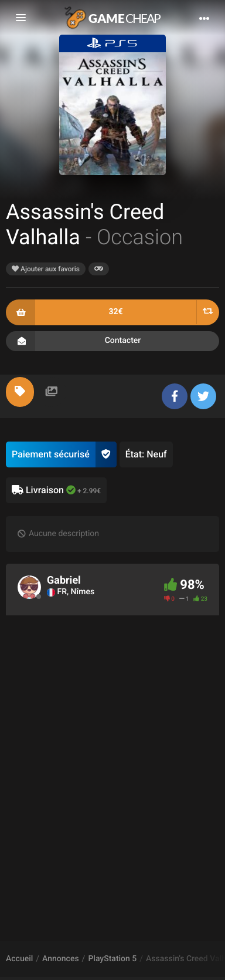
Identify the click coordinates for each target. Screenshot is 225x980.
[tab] (20, 392)
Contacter (112, 341)
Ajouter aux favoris (46, 269)
